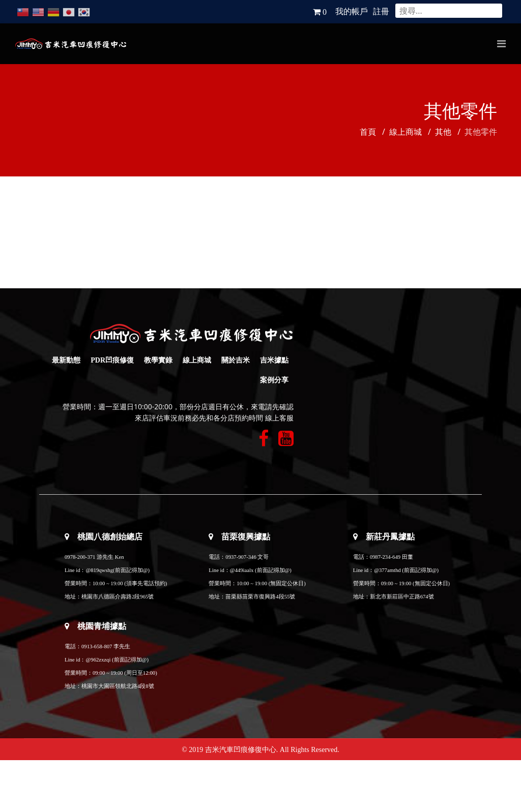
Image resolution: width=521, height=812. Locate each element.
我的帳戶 (352, 11)
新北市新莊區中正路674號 (402, 597)
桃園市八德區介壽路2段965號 (118, 597)
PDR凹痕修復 (112, 360)
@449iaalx (242, 570)
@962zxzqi (98, 660)
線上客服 (279, 418)
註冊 (381, 11)
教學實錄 (158, 360)
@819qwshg (99, 570)
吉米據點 (274, 360)
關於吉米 (236, 360)
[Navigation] (501, 44)
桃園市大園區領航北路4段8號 (118, 686)
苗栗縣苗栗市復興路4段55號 (260, 597)
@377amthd (387, 570)
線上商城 (197, 360)
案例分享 (274, 380)
